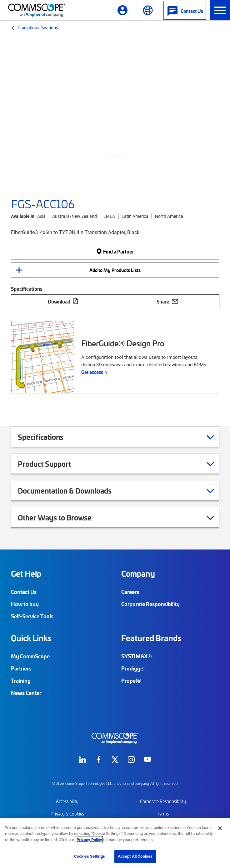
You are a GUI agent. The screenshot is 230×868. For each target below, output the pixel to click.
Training (21, 680)
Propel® (131, 680)
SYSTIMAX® (137, 656)
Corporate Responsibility (150, 604)
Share (167, 301)
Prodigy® (133, 668)
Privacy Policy (89, 840)
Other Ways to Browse (62, 517)
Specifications (48, 437)
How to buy (25, 604)
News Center (26, 693)
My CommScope (30, 656)
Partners (21, 668)
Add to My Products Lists (115, 270)
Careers (130, 592)
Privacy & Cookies (67, 814)
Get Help (26, 574)
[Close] (220, 828)
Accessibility (67, 801)
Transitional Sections (38, 28)
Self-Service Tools (32, 616)
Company (138, 574)
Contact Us (24, 592)
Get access (92, 372)
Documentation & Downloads (72, 490)
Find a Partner (115, 251)
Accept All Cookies (135, 856)
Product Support (52, 464)
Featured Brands (151, 638)
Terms (163, 814)
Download (63, 301)
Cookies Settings (90, 856)
